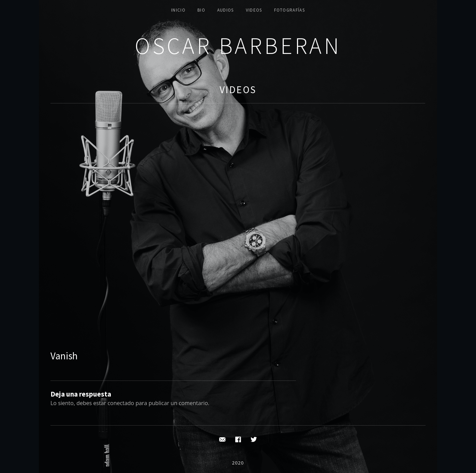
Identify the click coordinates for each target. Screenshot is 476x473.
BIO (201, 10)
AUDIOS (226, 10)
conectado (121, 403)
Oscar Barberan (238, 46)
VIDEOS (254, 10)
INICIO (178, 10)
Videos (238, 90)
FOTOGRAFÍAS (289, 10)
